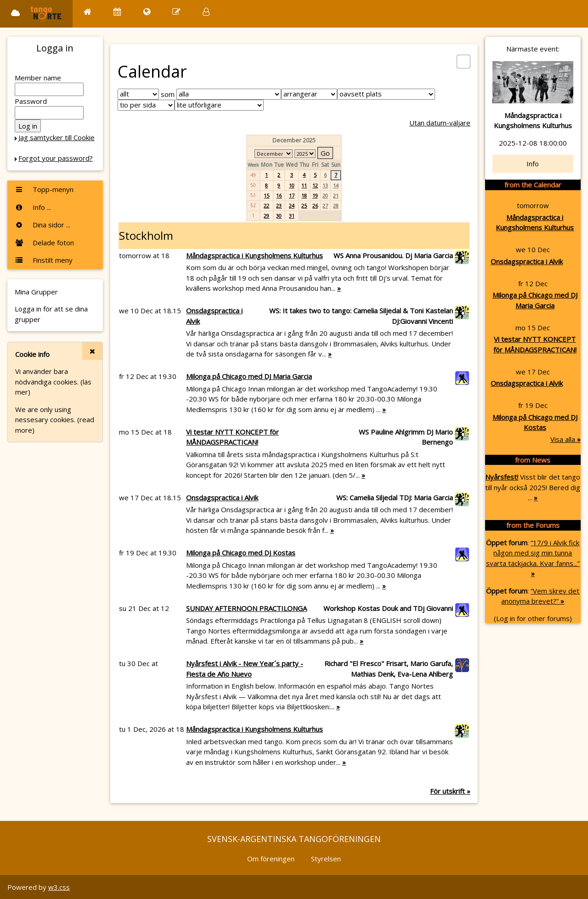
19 (315, 195)
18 (304, 195)
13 (325, 185)
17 (292, 195)
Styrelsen (326, 859)
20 (325, 195)
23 (279, 206)
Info (533, 164)
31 (292, 216)
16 (279, 195)
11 (304, 185)
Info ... (33, 207)
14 (336, 185)
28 (336, 206)
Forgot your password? (56, 158)
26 (315, 206)
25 (304, 206)
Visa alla (565, 439)
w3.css (59, 887)
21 (336, 195)
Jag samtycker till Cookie (57, 137)
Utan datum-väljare (440, 123)
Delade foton (44, 243)
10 (292, 185)
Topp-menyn (44, 189)
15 (266, 195)
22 (266, 206)
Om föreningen (271, 859)
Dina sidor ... (42, 225)
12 (315, 185)
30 (279, 216)
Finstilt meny (44, 260)
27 (325, 206)
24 (292, 206)
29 (266, 216)
